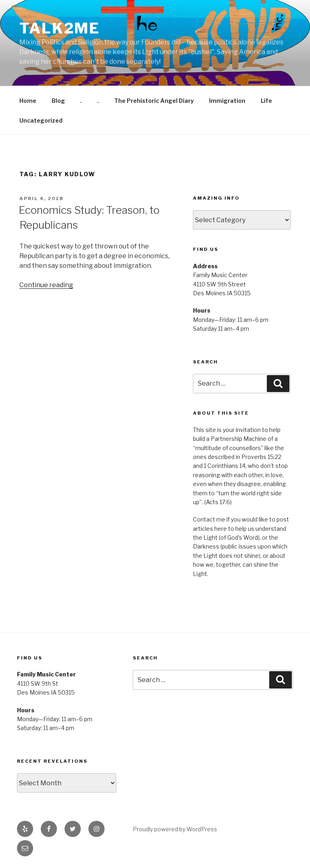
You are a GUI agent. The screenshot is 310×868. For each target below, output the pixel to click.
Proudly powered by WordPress (175, 829)
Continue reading (46, 285)
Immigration (227, 101)
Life (266, 101)
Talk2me (60, 28)
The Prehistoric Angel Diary (154, 101)
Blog (58, 101)
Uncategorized (41, 120)
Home (28, 101)
